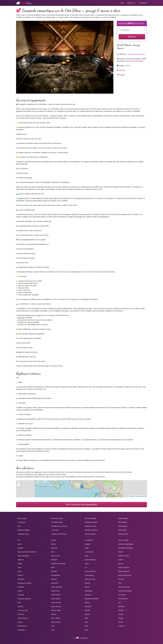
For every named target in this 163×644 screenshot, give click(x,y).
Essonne (54, 548)
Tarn (120, 583)
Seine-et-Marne (124, 567)
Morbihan (88, 606)
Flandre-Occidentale (58, 564)
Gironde (54, 571)
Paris (87, 630)
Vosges (121, 618)
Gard (53, 567)
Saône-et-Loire (124, 556)
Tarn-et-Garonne (124, 587)
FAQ (19, 526)
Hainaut (54, 579)
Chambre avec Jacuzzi (59, 526)
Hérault (54, 614)
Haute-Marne (56, 595)
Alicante (20, 548)
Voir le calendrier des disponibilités (81, 505)
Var (120, 603)
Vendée (121, 610)
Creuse (20, 622)
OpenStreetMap (140, 496)
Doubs (53, 540)
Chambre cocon (90, 526)
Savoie (121, 564)
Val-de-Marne (123, 599)
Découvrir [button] (132, 3)
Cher (19, 603)
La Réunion (89, 540)
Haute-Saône (56, 599)
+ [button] (19, 483)
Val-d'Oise (122, 595)
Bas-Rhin (21, 579)
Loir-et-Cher (89, 552)
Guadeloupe (56, 575)
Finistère (54, 560)
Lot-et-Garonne (90, 571)
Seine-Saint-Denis (125, 575)
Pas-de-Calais (123, 540)
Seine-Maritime (124, 571)
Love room (55, 530)
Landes (87, 544)
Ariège (20, 564)
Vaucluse (122, 606)
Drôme (54, 544)
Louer (122, 3)
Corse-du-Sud (23, 610)
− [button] (19, 486)
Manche (88, 583)
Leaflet (131, 496)
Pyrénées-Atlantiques (126, 544)
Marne (87, 587)
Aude (19, 571)
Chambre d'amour (91, 530)
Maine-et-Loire (90, 579)
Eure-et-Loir (55, 556)
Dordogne (21, 630)
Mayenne (88, 595)
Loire (86, 556)
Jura (53, 630)
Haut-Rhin (55, 583)
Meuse (87, 603)
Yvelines (121, 626)
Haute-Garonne (57, 587)
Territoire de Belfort (125, 591)
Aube (19, 567)
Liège (87, 548)
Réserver (132, 37)
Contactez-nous (23, 534)
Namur (87, 614)
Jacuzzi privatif (90, 534)
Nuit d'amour (123, 526)
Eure (53, 552)
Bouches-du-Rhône (136, 61)
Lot (86, 567)
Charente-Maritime (24, 599)
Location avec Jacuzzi (59, 534)
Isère (53, 626)
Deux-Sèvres (22, 626)
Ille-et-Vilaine (56, 618)
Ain (19, 540)
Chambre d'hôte (57, 522)
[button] (23, 57)
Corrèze (20, 606)
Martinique (88, 591)
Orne (86, 626)
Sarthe (121, 560)
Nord (86, 618)
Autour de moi (123, 534)
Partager (122, 75)
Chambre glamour (91, 522)
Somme (121, 579)
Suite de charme (57, 518)
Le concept (22, 522)
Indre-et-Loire (56, 622)
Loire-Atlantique (90, 560)
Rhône (121, 552)
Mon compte (22, 518)
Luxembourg (89, 575)
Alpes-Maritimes (23, 556)
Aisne (20, 544)
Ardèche (21, 560)
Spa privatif (122, 530)
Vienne (121, 614)
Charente (21, 595)
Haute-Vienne (56, 606)
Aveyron (20, 575)
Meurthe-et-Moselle (92, 599)
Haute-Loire (55, 591)
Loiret (87, 564)
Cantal (20, 591)
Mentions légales (24, 530)
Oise (86, 622)
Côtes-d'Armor (23, 618)
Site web (122, 70)
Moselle (87, 610)
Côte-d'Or (21, 614)
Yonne (121, 622)
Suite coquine (123, 518)
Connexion (143, 3)
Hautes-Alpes (56, 610)
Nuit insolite (122, 522)
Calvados (21, 587)
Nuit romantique (90, 518)
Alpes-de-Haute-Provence (27, 552)
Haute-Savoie (56, 603)
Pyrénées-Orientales (126, 548)
